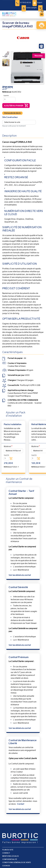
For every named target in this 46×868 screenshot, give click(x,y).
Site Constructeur (10, 117)
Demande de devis (12, 113)
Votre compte (32, 8)
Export (40, 3)
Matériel (7, 446)
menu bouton (42, 14)
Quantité (6, 96)
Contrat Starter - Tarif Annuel (21, 492)
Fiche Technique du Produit (41, 46)
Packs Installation (13, 424)
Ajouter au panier (14, 106)
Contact (21, 804)
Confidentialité (10, 859)
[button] (6, 54)
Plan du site (8, 850)
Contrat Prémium (19, 657)
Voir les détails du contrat (20, 575)
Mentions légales (10, 856)
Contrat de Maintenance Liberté (23, 742)
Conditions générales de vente (17, 862)
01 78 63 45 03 (25, 3)
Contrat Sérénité (18, 587)
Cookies (6, 866)
